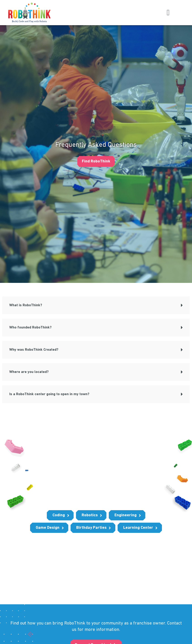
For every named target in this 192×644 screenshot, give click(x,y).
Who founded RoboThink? (30, 327)
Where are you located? (29, 372)
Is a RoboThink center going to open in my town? (49, 394)
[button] (168, 13)
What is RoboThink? (26, 305)
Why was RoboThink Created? (34, 350)
